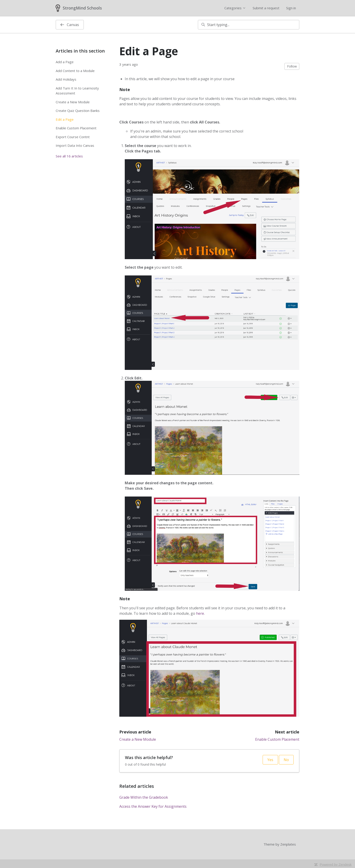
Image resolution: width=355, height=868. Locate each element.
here (200, 613)
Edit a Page (65, 119)
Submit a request (266, 8)
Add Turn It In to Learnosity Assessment (77, 91)
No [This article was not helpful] (286, 760)
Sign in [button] (291, 8)
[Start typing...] (249, 25)
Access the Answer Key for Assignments (153, 806)
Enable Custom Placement (277, 739)
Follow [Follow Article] (292, 66)
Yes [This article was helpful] (270, 760)
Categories (235, 8)
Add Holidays (66, 79)
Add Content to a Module (75, 71)
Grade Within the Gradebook (144, 797)
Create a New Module (138, 739)
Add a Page (65, 62)
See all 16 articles (69, 156)
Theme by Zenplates (280, 844)
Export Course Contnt (73, 137)
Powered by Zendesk (336, 864)
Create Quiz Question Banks (78, 111)
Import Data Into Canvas (75, 145)
